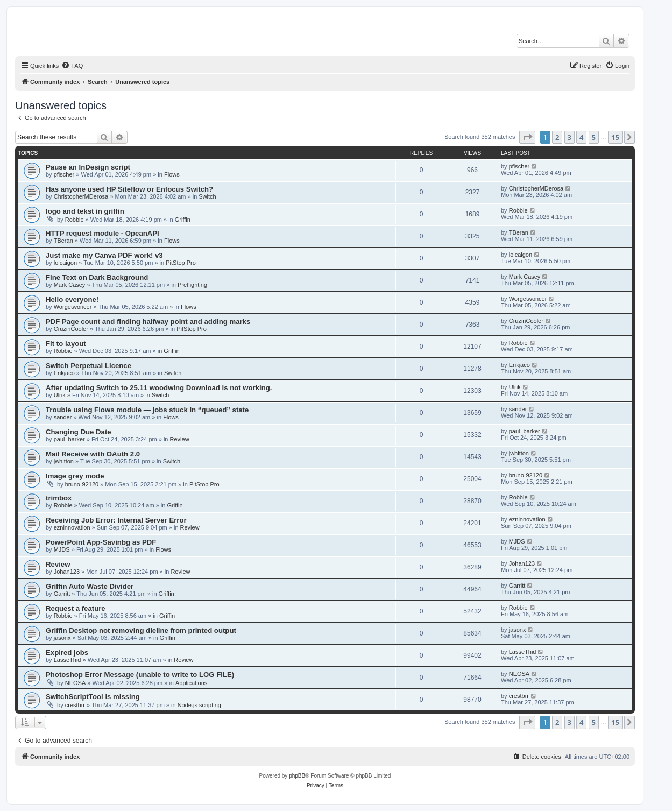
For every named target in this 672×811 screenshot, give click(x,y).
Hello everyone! (72, 299)
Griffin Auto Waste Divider (90, 586)
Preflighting (192, 285)
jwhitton (64, 461)
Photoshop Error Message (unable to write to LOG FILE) (140, 675)
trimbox (59, 498)
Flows (172, 174)
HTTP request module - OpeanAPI (102, 233)
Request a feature (76, 608)
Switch (207, 196)
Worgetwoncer (73, 307)
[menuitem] (72, 66)
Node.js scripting (199, 705)
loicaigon (65, 263)
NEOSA (76, 683)
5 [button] (594, 137)
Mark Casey (70, 285)
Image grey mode (75, 476)
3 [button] (570, 137)
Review (180, 439)
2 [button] (557, 137)
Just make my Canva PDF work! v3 (104, 255)
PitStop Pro (181, 263)
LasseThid (68, 660)
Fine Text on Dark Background (97, 277)
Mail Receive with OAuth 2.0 (93, 454)
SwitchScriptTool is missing (93, 697)
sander (63, 417)
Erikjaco (64, 373)
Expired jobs (67, 653)
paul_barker (69, 439)
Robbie (75, 220)
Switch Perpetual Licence (89, 366)
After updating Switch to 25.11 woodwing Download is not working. (159, 388)
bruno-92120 (82, 484)
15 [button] (615, 137)
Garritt (62, 594)
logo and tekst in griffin (85, 211)
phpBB (297, 776)
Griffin (183, 220)
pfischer (64, 174)
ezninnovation (72, 527)
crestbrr (75, 705)
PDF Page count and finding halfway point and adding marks (148, 322)
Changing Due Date (79, 432)
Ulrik (60, 395)
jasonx (62, 638)
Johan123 (67, 572)
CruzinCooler (71, 329)
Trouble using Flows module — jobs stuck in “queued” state (147, 410)
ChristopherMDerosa (81, 196)
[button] (527, 137)
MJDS (62, 549)
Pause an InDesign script (88, 167)
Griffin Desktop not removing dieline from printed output (141, 630)
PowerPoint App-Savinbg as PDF (101, 542)
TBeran (63, 241)
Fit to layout (66, 344)
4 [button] (581, 137)
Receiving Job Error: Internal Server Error (116, 520)
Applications (191, 683)
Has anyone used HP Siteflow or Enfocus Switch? (129, 189)
